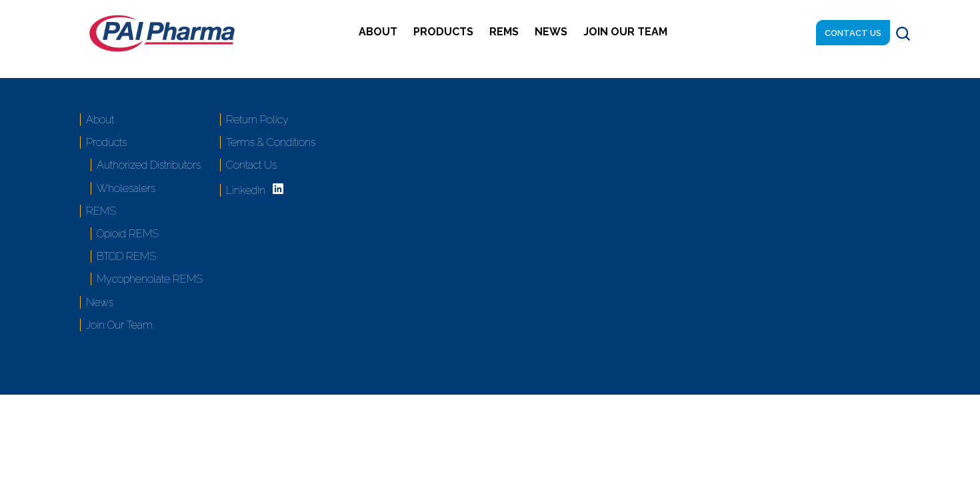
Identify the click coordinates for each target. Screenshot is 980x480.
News (551, 32)
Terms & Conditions (271, 142)
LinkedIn (246, 190)
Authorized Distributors (149, 165)
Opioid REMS (128, 234)
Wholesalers (126, 188)
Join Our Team (625, 32)
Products (443, 32)
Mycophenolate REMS (150, 279)
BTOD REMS (126, 256)
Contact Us (853, 33)
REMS (504, 32)
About (378, 32)
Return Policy (257, 120)
